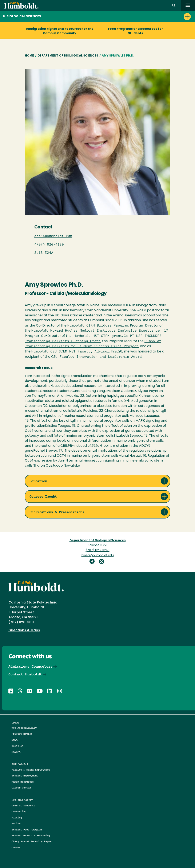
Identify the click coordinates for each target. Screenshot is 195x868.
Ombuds (16, 847)
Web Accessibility (24, 728)
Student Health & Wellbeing (31, 835)
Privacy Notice (22, 734)
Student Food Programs (27, 830)
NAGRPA (16, 752)
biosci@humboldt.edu (98, 555)
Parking (17, 817)
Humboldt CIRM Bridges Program (98, 325)
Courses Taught (43, 496)
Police (16, 823)
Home (29, 56)
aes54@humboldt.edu (53, 236)
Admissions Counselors (31, 666)
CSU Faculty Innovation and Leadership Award (96, 357)
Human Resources (23, 782)
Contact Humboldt (25, 674)
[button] (174, 6)
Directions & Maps (24, 630)
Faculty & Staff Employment (31, 770)
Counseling (19, 811)
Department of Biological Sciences (68, 56)
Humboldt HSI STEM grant (97, 336)
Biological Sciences (22, 17)
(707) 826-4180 (49, 244)
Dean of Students (23, 805)
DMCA (15, 740)
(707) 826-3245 (98, 550)
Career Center (21, 788)
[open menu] (188, 6)
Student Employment (25, 776)
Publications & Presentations (57, 512)
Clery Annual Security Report (32, 841)
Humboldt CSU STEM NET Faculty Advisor (70, 351)
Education (38, 481)
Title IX (17, 746)
